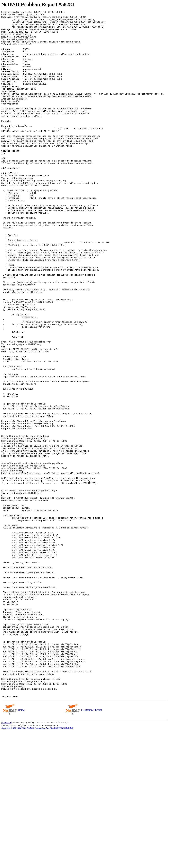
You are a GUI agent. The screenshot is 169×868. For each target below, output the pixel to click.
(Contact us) (7, 860)
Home (21, 847)
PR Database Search (92, 847)
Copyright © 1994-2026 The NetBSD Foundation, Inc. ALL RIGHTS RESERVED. (37, 865)
